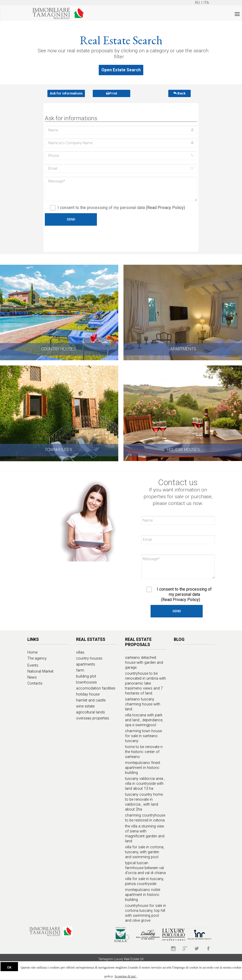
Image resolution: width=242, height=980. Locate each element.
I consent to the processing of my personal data (117, 208)
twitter (197, 949)
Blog (179, 639)
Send (71, 219)
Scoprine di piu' (126, 976)
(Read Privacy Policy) (165, 208)
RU (197, 3)
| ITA (205, 3)
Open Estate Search (121, 70)
